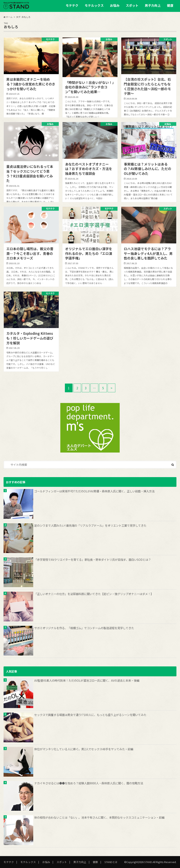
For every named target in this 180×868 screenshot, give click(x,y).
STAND (148, 862)
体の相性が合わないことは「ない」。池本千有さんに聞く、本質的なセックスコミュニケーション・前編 (99, 817)
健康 (170, 5)
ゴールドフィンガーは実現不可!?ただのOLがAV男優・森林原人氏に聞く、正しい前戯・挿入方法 (94, 491)
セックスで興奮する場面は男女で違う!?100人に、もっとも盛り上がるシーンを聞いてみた (90, 715)
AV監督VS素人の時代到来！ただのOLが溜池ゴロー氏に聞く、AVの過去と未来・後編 (87, 680)
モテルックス (94, 5)
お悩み (115, 5)
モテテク (72, 5)
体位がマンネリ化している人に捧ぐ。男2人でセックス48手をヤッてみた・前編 (84, 749)
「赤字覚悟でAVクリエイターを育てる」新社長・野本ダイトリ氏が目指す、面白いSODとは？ (93, 559)
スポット (132, 5)
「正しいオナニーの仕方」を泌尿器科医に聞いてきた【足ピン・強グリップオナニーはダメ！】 (94, 594)
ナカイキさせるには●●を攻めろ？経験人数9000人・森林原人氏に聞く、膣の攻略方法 (89, 783)
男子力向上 (153, 5)
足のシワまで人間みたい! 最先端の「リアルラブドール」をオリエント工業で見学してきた (90, 525)
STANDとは (111, 862)
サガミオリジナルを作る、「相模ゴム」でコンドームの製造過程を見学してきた (84, 628)
